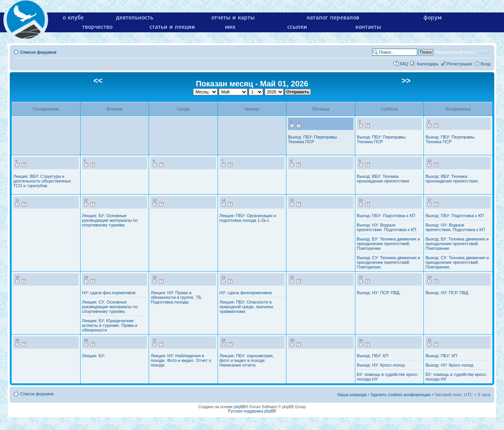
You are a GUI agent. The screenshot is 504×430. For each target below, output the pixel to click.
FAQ (404, 64)
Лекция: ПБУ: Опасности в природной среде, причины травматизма (246, 307)
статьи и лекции (172, 27)
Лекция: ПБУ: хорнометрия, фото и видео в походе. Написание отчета (247, 360)
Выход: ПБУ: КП (373, 356)
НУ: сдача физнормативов (246, 293)
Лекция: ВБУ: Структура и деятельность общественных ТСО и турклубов (42, 181)
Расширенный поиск (455, 52)
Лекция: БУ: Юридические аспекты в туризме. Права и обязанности (110, 325)
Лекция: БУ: (94, 356)
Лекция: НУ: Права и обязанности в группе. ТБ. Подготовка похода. (176, 297)
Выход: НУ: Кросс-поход (381, 365)
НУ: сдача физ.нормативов (109, 293)
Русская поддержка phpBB (252, 411)
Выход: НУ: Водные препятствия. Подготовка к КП (387, 227)
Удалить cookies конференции (401, 395)
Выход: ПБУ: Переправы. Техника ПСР (313, 139)
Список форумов (38, 52)
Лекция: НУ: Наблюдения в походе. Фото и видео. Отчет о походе (181, 360)
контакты (368, 27)
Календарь (428, 64)
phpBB (240, 407)
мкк (230, 27)
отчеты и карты (233, 18)
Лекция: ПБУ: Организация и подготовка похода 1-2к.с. (248, 218)
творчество (97, 27)
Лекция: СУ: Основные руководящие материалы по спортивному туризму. (110, 307)
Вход (486, 64)
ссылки (297, 27)
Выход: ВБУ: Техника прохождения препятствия (383, 179)
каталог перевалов (333, 18)
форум (433, 18)
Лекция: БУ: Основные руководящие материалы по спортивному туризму (110, 220)
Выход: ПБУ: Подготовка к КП (386, 216)
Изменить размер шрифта (485, 52)
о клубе (73, 18)
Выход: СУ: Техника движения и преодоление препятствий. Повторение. (389, 262)
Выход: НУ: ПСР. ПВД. (379, 293)
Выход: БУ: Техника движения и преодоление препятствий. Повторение (388, 244)
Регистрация (460, 64)
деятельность (135, 18)
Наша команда (352, 395)
